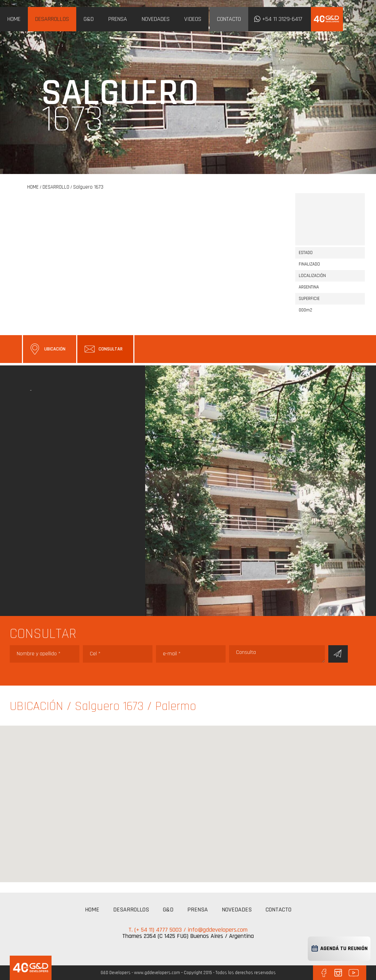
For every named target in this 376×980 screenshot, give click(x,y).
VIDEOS (193, 19)
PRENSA (118, 19)
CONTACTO (229, 19)
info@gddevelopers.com (218, 930)
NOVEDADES (156, 19)
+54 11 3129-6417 (282, 19)
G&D (89, 19)
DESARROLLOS (52, 19)
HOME (14, 19)
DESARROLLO (56, 187)
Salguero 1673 (88, 187)
